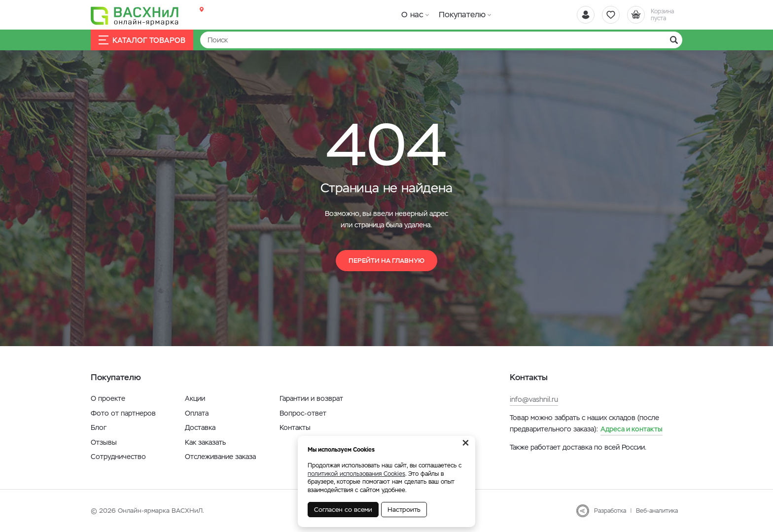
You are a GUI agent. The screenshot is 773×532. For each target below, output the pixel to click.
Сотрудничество (118, 457)
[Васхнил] (135, 15)
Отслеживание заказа (220, 457)
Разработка (610, 511)
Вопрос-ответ (303, 413)
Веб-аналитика (657, 511)
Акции (195, 398)
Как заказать (205, 442)
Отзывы (104, 442)
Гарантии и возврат (311, 398)
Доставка (200, 427)
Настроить (404, 510)
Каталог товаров (142, 40)
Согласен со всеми (343, 510)
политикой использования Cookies (356, 474)
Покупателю (462, 15)
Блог (99, 427)
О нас (412, 15)
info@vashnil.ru (534, 399)
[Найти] (441, 40)
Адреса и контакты (632, 429)
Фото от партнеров (123, 413)
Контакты (295, 427)
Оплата (197, 413)
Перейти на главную (386, 261)
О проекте (108, 398)
